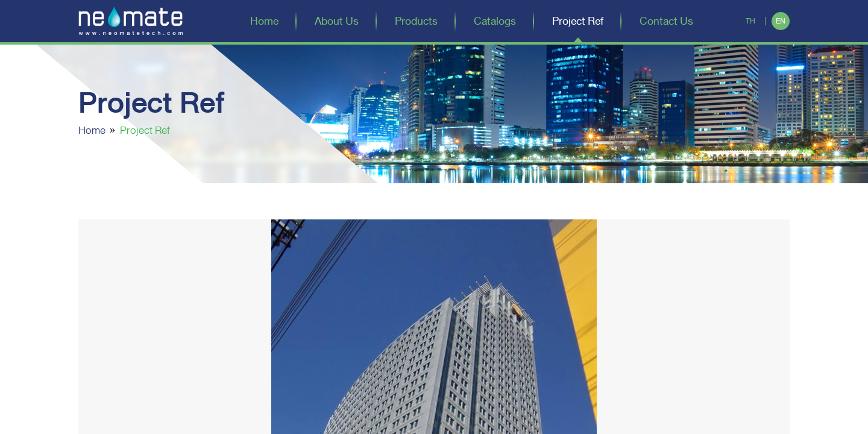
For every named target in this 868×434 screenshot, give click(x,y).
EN (781, 21)
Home (264, 21)
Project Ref (578, 21)
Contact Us (666, 21)
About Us (337, 21)
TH (750, 21)
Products (416, 21)
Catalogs (495, 21)
